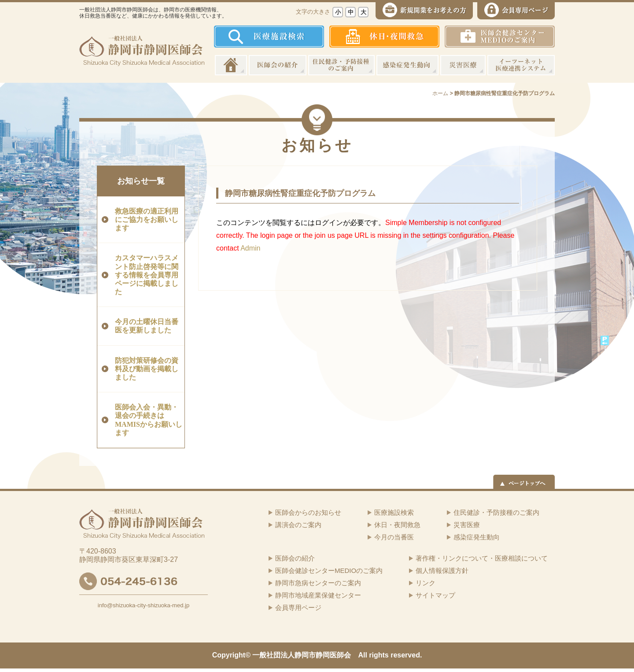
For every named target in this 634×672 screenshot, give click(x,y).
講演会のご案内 (298, 525)
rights (379, 655)
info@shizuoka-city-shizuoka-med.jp (144, 605)
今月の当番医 (394, 537)
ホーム (231, 65)
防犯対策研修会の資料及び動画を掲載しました (147, 369)
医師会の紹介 (278, 65)
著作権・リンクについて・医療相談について (482, 558)
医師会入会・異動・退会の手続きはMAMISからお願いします (149, 420)
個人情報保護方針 (442, 570)
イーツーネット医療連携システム (521, 65)
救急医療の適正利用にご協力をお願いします (147, 220)
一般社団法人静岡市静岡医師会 (302, 655)
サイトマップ (435, 595)
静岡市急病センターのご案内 (318, 583)
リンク (426, 583)
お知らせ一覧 (141, 181)
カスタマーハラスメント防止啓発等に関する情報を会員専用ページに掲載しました (147, 275)
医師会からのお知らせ (308, 512)
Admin (250, 248)
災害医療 (463, 65)
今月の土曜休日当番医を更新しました (147, 326)
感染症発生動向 (407, 65)
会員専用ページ (298, 607)
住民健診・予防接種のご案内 (341, 65)
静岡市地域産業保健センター (318, 595)
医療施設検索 (394, 512)
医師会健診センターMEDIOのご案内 (329, 570)
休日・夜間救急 (397, 525)
